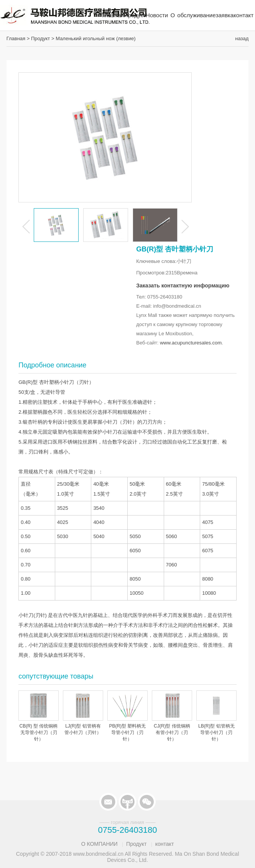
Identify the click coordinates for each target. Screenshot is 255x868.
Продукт (135, 15)
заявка (225, 15)
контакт (243, 15)
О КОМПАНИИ (100, 844)
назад (242, 38)
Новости (157, 15)
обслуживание (196, 15)
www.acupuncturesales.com (191, 343)
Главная (113, 15)
